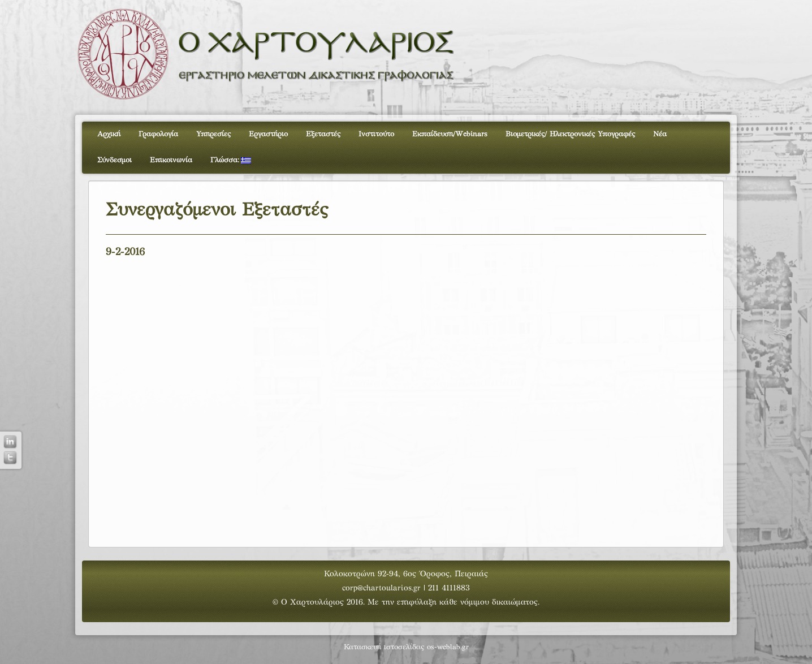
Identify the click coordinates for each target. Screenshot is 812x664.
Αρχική (109, 135)
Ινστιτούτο (376, 135)
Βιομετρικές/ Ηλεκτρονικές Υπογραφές (570, 135)
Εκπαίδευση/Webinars (450, 135)
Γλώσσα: (231, 161)
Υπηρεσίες (213, 135)
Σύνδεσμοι (115, 161)
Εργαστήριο (268, 135)
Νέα (660, 135)
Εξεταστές (323, 135)
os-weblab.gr (448, 648)
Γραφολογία (158, 135)
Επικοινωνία (171, 161)
